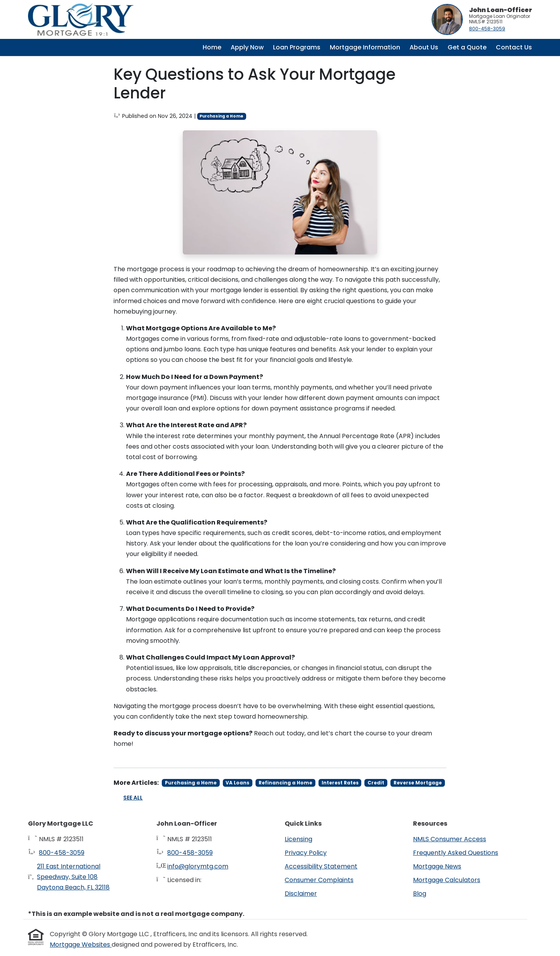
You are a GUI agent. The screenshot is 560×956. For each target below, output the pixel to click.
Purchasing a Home (221, 116)
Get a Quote (467, 47)
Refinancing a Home (285, 783)
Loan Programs (297, 47)
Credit (376, 783)
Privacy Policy (306, 853)
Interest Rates (340, 783)
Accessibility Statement (321, 866)
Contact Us (514, 47)
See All (133, 798)
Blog (420, 894)
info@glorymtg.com (198, 866)
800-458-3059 (487, 29)
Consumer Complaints (319, 880)
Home (212, 47)
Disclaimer (301, 894)
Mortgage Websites (81, 945)
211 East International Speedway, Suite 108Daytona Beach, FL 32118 (73, 877)
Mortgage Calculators (447, 880)
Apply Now (247, 47)
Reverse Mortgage (418, 783)
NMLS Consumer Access (450, 839)
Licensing (298, 839)
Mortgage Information (365, 47)
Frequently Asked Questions (456, 853)
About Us (424, 47)
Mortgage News (437, 866)
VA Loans (237, 783)
